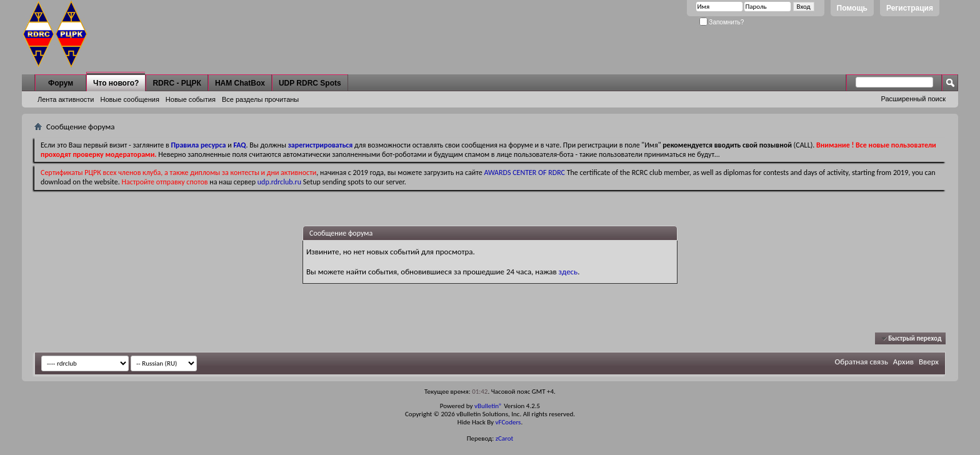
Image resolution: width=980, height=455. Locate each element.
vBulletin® (488, 406)
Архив (903, 362)
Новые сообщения (129, 99)
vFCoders (508, 422)
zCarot (505, 438)
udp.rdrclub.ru (279, 182)
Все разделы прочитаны (260, 99)
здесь (568, 272)
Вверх (929, 362)
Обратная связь (862, 362)
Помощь (852, 8)
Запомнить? (722, 22)
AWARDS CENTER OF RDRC (524, 172)
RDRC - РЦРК (177, 83)
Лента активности (66, 99)
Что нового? (116, 83)
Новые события (191, 99)
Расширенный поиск (913, 99)
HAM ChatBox (240, 83)
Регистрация (910, 8)
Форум (61, 83)
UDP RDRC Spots (310, 83)
